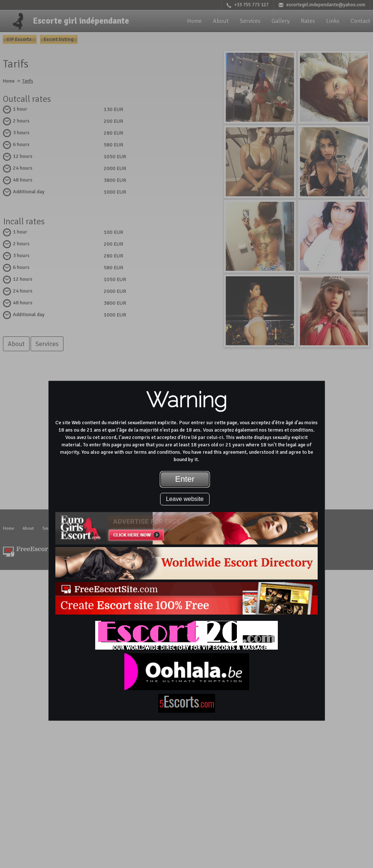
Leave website (185, 499)
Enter (185, 479)
